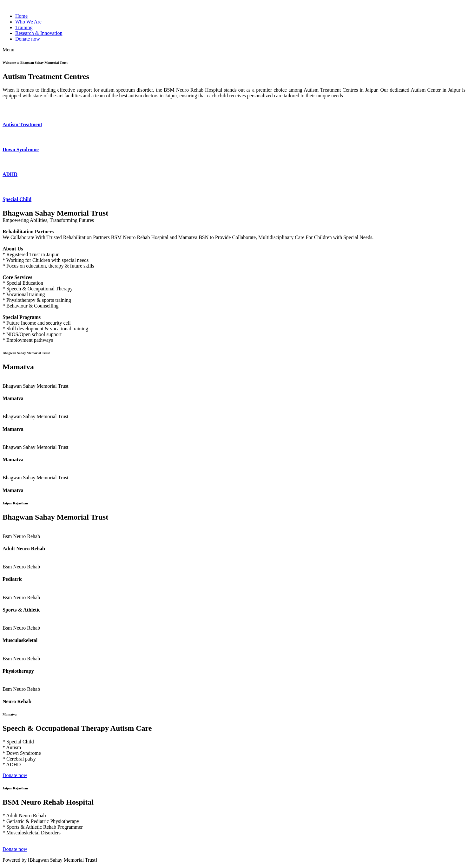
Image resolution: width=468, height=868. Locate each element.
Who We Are (28, 22)
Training (24, 27)
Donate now (28, 39)
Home (21, 16)
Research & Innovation (39, 33)
